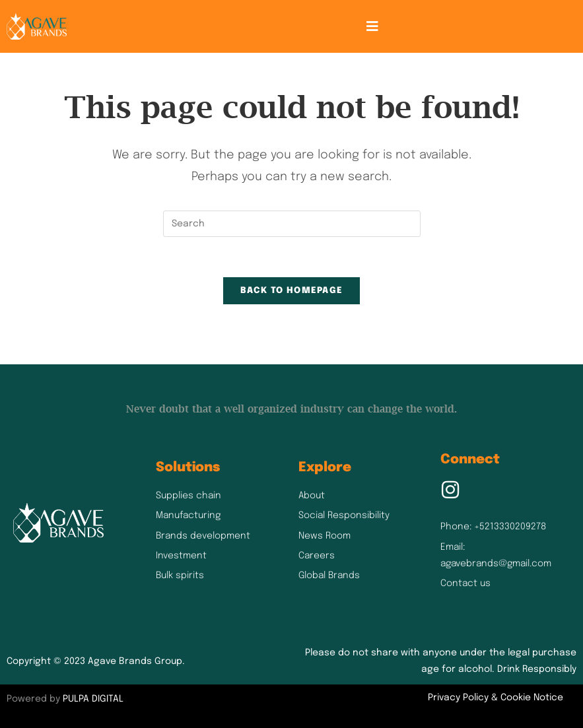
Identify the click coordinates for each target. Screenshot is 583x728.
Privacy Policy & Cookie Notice (496, 698)
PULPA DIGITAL (93, 699)
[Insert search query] (292, 224)
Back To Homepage (292, 291)
